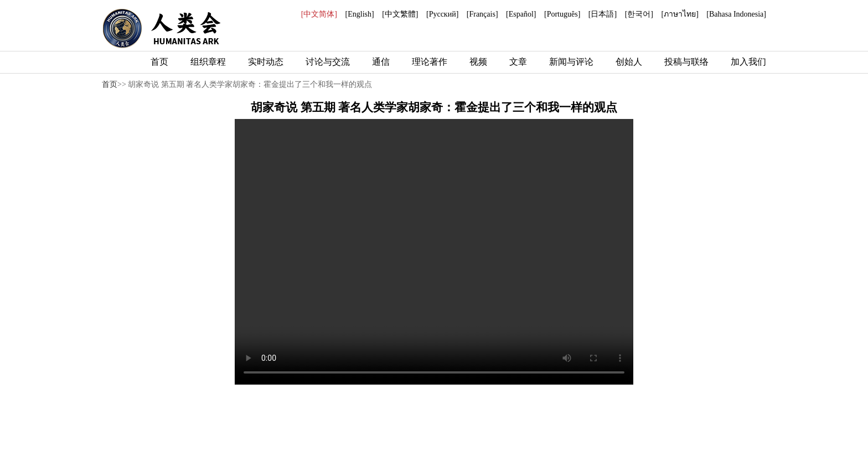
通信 (381, 62)
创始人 (629, 62)
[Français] (482, 14)
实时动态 (266, 62)
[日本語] (603, 14)
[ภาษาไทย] (680, 14)
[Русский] (442, 14)
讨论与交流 (328, 62)
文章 (518, 62)
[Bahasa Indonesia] (736, 14)
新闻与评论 (571, 62)
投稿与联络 (686, 62)
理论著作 (430, 62)
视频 (478, 62)
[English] (360, 14)
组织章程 (208, 62)
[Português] (562, 14)
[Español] (521, 14)
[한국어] (639, 14)
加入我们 (748, 62)
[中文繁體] (400, 14)
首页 (159, 62)
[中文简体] (319, 14)
